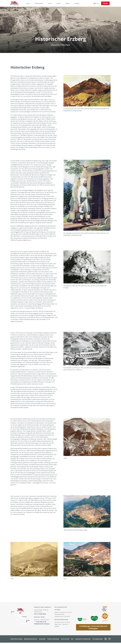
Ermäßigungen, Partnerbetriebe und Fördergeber (93, 627)
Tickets (105, 3)
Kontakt (77, 3)
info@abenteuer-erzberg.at (42, 624)
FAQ (72, 639)
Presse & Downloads (53, 639)
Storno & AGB (65, 639)
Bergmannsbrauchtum (31, 639)
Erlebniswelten (39, 3)
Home (28, 3)
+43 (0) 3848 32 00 (41, 622)
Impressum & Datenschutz (83, 639)
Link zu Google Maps (40, 614)
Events (59, 3)
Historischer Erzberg (16, 639)
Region (68, 3)
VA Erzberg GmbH (98, 639)
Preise (50, 3)
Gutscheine (42, 639)
